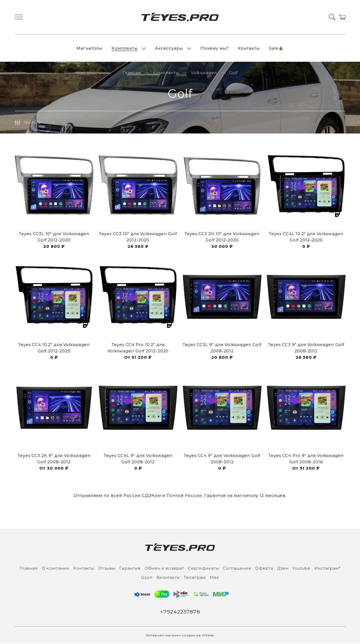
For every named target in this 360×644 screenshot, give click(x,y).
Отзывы (107, 569)
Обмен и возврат (164, 569)
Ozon (147, 578)
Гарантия (130, 569)
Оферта (264, 569)
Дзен (283, 569)
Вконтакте (168, 578)
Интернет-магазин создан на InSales (180, 636)
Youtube (301, 569)
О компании (56, 569)
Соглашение (237, 569)
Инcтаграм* (327, 569)
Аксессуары (169, 48)
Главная (132, 73)
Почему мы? (215, 48)
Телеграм (195, 578)
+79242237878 (180, 612)
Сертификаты (204, 569)
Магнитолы (89, 48)
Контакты (249, 48)
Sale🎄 (276, 48)
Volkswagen (204, 73)
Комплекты (125, 48)
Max (214, 578)
